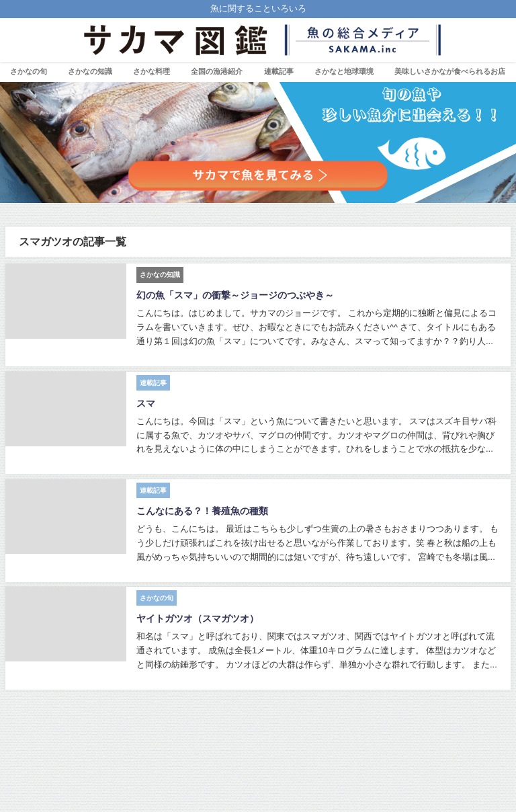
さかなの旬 (29, 71)
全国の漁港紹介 (217, 71)
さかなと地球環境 (344, 71)
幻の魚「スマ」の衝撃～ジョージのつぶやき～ (235, 295)
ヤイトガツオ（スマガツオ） (198, 618)
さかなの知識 (90, 71)
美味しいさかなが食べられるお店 (450, 71)
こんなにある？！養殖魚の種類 (202, 511)
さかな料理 (152, 71)
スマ (146, 403)
